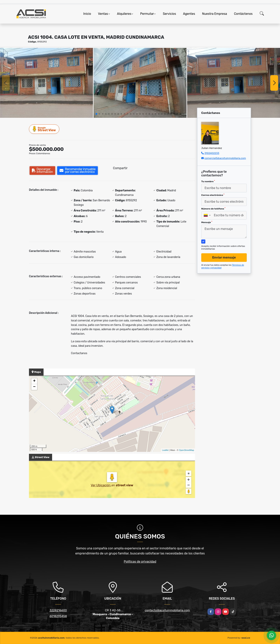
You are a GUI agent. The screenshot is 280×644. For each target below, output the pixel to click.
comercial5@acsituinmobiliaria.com (225, 158)
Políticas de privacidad (140, 562)
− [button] (34, 387)
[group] (46, 83)
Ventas (103, 14)
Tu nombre (208, 181)
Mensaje (207, 222)
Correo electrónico (213, 195)
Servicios (169, 14)
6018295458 (58, 616)
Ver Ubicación (101, 485)
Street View (44, 129)
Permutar (147, 14)
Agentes (189, 14)
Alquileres (124, 14)
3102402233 (212, 153)
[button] (96, 114)
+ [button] (34, 381)
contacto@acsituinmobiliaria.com (167, 610)
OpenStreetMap (186, 450)
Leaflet (165, 450)
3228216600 (58, 610)
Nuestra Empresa (214, 14)
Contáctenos (243, 14)
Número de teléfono (213, 209)
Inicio (87, 14)
